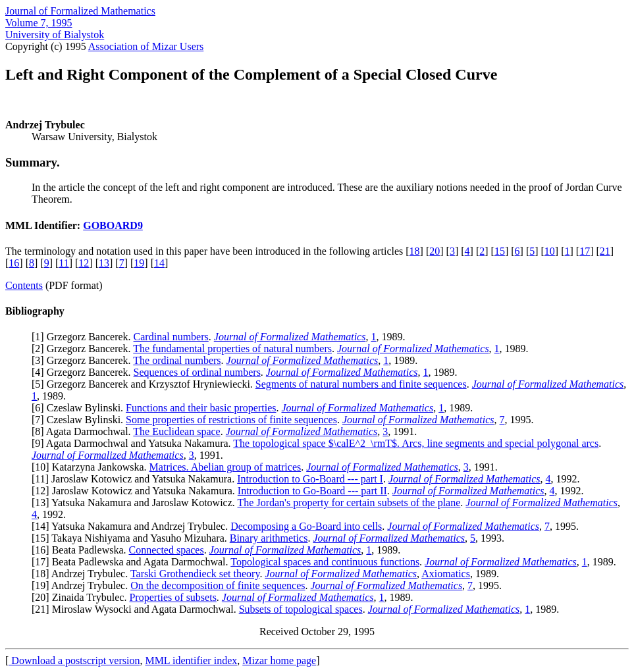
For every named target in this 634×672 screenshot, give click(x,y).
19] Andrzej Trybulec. (83, 585)
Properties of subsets (172, 597)
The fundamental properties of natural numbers (232, 349)
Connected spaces (167, 550)
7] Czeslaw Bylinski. (80, 420)
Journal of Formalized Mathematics (80, 11)
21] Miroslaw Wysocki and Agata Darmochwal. (137, 609)
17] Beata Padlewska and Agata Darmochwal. (133, 562)
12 (84, 263)
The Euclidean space (176, 431)
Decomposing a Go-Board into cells (306, 526)
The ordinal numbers (177, 360)
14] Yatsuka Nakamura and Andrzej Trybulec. (133, 526)
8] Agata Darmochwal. (84, 431)
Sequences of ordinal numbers (197, 372)
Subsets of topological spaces (301, 609)
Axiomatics (446, 574)
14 (159, 263)
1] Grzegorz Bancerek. (84, 337)
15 (500, 251)
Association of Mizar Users (146, 46)
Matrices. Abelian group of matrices (225, 467)
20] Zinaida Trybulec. (82, 597)
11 (64, 263)
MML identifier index (191, 660)
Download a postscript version (74, 660)
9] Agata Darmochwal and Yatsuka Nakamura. (134, 443)
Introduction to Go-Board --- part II (312, 491)
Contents (24, 285)
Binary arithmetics (269, 538)
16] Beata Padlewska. (82, 550)
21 (605, 251)
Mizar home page (279, 660)
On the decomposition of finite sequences (218, 585)
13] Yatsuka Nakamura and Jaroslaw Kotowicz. (136, 503)
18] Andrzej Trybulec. (83, 574)
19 (139, 263)
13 (104, 263)
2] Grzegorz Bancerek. (84, 349)
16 (14, 263)
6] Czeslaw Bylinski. (80, 408)
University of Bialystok (55, 35)
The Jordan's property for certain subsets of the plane (349, 503)
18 (415, 251)
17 (585, 251)
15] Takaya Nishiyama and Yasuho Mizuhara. (132, 538)
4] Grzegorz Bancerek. (84, 372)
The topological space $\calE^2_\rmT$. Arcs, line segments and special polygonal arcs (416, 443)
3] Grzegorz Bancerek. (84, 360)
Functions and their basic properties (201, 408)
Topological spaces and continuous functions (325, 562)
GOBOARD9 (113, 225)
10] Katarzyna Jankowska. (92, 467)
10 (550, 251)
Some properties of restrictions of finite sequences (231, 420)
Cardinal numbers (171, 337)
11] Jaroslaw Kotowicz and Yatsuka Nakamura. (136, 479)
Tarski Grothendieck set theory (195, 574)
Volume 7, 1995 (39, 23)
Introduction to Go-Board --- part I (310, 479)
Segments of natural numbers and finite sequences (361, 384)
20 (435, 251)
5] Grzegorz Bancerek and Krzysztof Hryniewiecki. (145, 384)
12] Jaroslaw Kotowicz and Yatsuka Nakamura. (136, 491)
